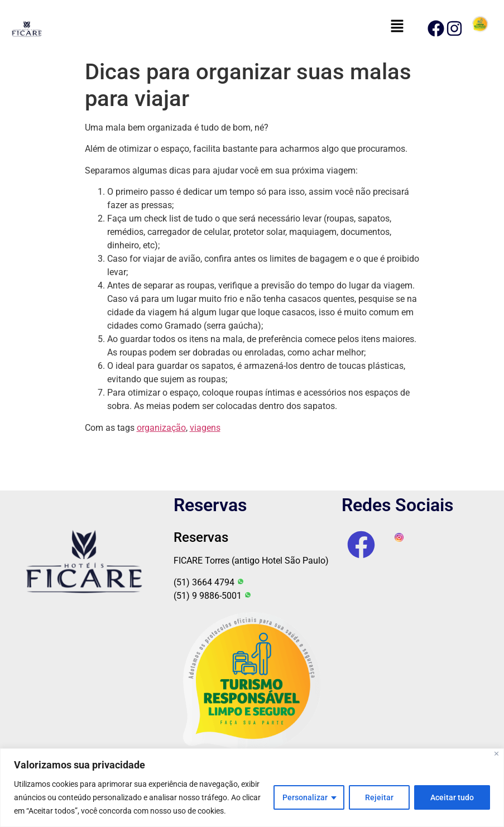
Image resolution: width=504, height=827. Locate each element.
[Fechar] (496, 754)
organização (161, 428)
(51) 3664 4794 (209, 582)
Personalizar (305, 797)
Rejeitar (379, 797)
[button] (397, 27)
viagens (205, 428)
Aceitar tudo (452, 797)
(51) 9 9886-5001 (213, 596)
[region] (252, 788)
